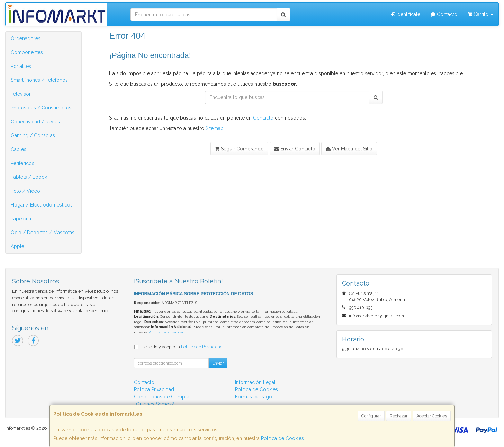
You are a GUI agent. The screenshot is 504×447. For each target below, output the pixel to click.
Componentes (27, 52)
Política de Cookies (282, 438)
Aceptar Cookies (432, 416)
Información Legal (255, 382)
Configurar (371, 416)
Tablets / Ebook (29, 177)
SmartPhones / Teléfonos (39, 80)
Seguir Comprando (239, 149)
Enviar (218, 363)
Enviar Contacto (295, 149)
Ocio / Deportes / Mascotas (43, 233)
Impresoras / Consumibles (41, 108)
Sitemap (215, 128)
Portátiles (21, 66)
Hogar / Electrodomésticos (42, 205)
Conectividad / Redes (35, 122)
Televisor (21, 94)
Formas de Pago (254, 397)
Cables (19, 149)
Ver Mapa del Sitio (349, 149)
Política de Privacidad (166, 332)
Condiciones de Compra (162, 397)
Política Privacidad (154, 389)
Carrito (480, 14)
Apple (17, 246)
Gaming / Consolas (33, 135)
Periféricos (22, 163)
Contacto (444, 14)
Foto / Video (25, 191)
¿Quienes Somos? (154, 404)
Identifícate (406, 14)
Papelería (21, 219)
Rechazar (399, 416)
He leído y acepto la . (182, 347)
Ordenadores (26, 38)
